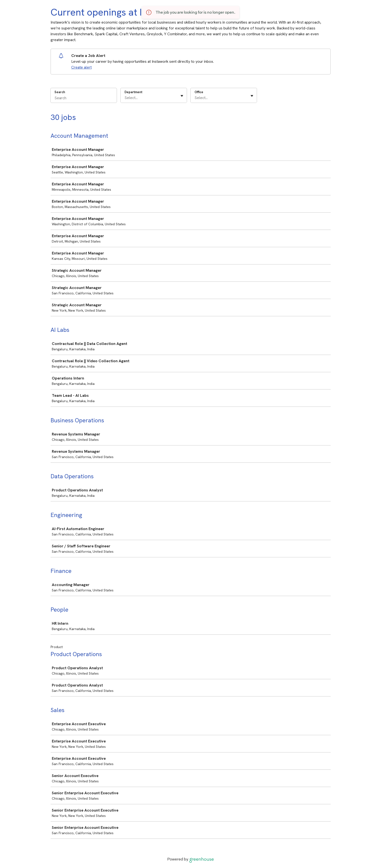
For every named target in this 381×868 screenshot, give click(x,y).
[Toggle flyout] (182, 96)
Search (60, 92)
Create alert (81, 67)
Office (199, 92)
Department (133, 92)
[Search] (84, 99)
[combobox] (125, 98)
